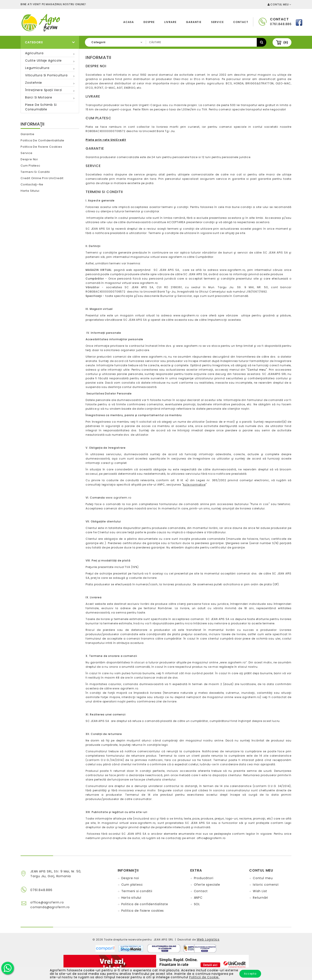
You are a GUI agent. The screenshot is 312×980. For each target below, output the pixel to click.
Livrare (170, 22)
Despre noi (29, 159)
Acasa (129, 22)
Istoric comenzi (266, 885)
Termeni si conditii (35, 172)
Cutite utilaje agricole (43, 61)
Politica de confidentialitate (42, 140)
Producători (204, 878)
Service (217, 22)
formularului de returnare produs (131, 756)
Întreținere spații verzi (44, 90)
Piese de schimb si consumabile (41, 107)
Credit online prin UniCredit (42, 178)
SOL (197, 904)
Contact (241, 22)
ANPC (198, 898)
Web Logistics (208, 939)
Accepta (250, 974)
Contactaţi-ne (32, 184)
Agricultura (34, 53)
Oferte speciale (207, 885)
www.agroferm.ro (173, 257)
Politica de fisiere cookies (41, 147)
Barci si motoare (39, 97)
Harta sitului (30, 191)
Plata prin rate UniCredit (106, 140)
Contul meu (263, 878)
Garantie (194, 22)
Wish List (260, 891)
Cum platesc (30, 166)
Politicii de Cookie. (204, 977)
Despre (149, 22)
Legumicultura (37, 68)
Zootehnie (34, 83)
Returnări (260, 898)
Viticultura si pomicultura (46, 75)
